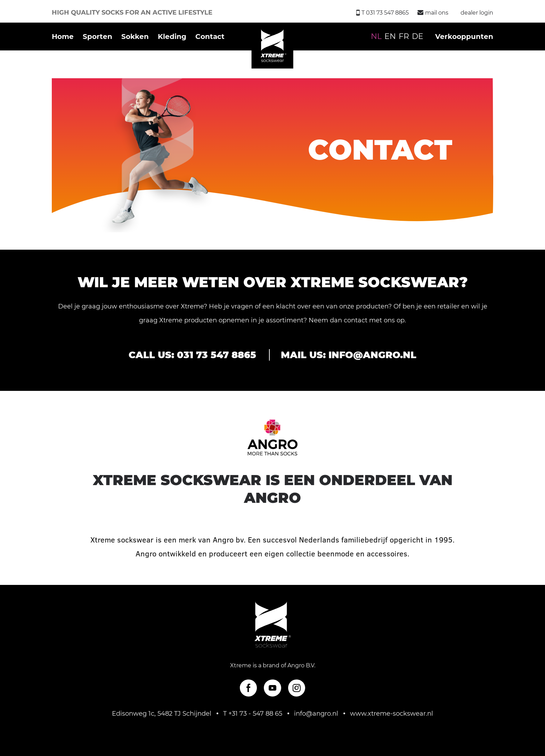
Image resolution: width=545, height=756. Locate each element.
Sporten (97, 37)
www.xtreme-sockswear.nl (392, 714)
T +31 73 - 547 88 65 (253, 714)
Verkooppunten (464, 37)
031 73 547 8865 (217, 355)
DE (418, 36)
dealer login (477, 13)
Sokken (135, 37)
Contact (210, 37)
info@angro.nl (372, 355)
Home (63, 37)
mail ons (433, 13)
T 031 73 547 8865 (383, 13)
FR (404, 36)
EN (390, 36)
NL (376, 36)
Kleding (172, 37)
